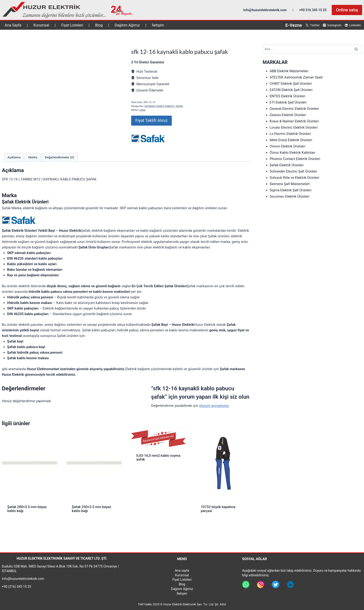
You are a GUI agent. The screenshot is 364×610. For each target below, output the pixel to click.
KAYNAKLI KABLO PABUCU (159, 106)
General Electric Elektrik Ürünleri (294, 109)
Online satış (347, 10)
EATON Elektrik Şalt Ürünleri (291, 90)
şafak (142, 110)
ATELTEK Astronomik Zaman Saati (296, 77)
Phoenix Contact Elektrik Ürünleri (295, 159)
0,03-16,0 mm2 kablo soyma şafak (158, 458)
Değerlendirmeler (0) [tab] (59, 157)
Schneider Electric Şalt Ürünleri (293, 171)
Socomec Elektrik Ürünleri (290, 196)
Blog (99, 25)
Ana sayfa (182, 571)
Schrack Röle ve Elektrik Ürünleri (295, 178)
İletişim (158, 25)
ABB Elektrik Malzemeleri (289, 71)
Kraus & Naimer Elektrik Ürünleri (294, 121)
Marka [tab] (33, 157)
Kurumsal (41, 25)
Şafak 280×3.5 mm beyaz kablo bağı (27, 509)
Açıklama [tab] (14, 157)
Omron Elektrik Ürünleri (288, 146)
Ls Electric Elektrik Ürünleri (290, 134)
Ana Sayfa (13, 25)
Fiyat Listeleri (72, 25)
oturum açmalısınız (214, 406)
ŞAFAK (179, 106)
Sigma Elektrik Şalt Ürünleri (291, 190)
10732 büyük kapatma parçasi (218, 509)
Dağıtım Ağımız (127, 25)
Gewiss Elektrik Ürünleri (288, 115)
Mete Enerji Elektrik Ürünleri (291, 140)
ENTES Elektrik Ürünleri (288, 96)
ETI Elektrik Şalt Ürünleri (288, 102)
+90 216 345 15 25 (313, 10)
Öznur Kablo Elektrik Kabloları (293, 153)
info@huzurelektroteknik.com (265, 10)
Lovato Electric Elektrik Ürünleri (294, 127)
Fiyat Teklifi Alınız (151, 120)
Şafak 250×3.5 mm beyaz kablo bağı (91, 509)
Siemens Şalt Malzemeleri (290, 184)
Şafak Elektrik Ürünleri (287, 165)
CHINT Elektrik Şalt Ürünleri (291, 84)
